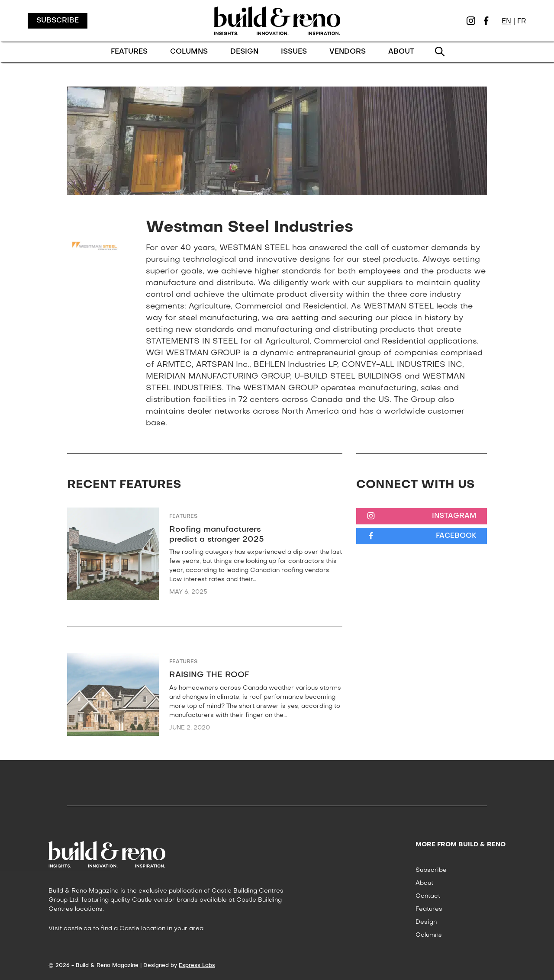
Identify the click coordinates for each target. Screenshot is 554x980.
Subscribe (58, 21)
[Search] (440, 52)
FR (522, 22)
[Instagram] (471, 21)
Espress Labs (197, 966)
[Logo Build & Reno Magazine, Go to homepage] (277, 21)
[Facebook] (486, 21)
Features (184, 517)
